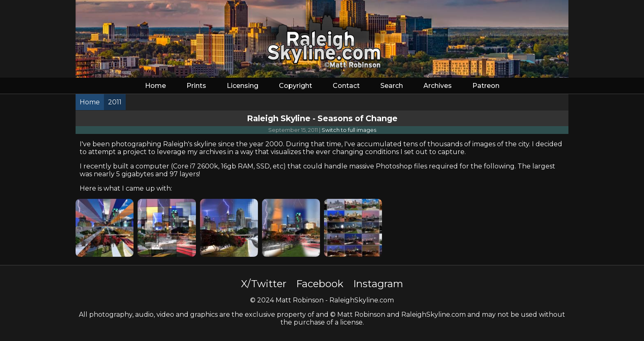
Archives (438, 86)
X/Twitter (264, 284)
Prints (196, 86)
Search (392, 86)
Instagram (378, 284)
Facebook (320, 284)
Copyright (296, 86)
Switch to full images (349, 130)
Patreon (486, 86)
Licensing (243, 86)
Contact (346, 86)
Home (155, 86)
